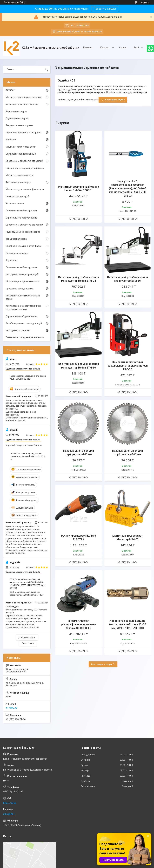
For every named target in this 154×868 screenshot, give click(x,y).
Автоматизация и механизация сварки (23, 297)
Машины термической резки (21, 147)
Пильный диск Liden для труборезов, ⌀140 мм (79, 453)
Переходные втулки (114, 100)
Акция (122, 48)
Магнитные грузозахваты (19, 175)
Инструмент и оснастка (18, 330)
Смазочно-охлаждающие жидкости (25, 168)
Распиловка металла (17, 253)
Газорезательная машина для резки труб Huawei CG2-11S (28, 377)
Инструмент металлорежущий (22, 274)
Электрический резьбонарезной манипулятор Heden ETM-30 (79, 366)
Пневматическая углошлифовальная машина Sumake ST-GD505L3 (78, 624)
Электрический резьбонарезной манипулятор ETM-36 (127, 279)
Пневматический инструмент (21, 211)
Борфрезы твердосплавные (21, 154)
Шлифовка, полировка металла (23, 281)
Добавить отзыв (27, 637)
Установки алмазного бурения (22, 104)
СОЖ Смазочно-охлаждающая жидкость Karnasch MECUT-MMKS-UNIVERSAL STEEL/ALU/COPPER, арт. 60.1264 (27, 584)
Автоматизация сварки (18, 182)
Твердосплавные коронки (20, 125)
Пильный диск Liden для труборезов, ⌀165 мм (127, 453)
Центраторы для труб (17, 196)
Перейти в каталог (105, 9)
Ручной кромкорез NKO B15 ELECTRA (78, 537)
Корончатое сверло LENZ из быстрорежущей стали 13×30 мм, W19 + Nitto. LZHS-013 (127, 624)
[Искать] (47, 69)
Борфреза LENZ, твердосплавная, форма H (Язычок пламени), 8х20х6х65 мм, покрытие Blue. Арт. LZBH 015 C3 (127, 188)
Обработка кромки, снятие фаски (23, 133)
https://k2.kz (10, 803)
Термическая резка (16, 239)
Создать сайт (10, 2)
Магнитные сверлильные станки (23, 97)
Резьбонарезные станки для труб (24, 323)
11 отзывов (144, 2)
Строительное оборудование (21, 218)
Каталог (105, 48)
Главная (88, 48)
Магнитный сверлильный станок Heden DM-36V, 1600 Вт (79, 188)
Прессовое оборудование (20, 289)
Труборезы (12, 140)
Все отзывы (28, 643)
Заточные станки (15, 204)
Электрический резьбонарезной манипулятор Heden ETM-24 (79, 279)
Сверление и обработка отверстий (24, 161)
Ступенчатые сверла (17, 118)
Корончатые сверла (16, 111)
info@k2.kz (11, 708)
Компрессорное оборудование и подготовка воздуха (23, 308)
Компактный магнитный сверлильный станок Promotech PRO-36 (128, 366)
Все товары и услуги (102, 664)
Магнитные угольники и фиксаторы (25, 189)
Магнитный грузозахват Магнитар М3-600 (127, 537)
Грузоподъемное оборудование (23, 232)
